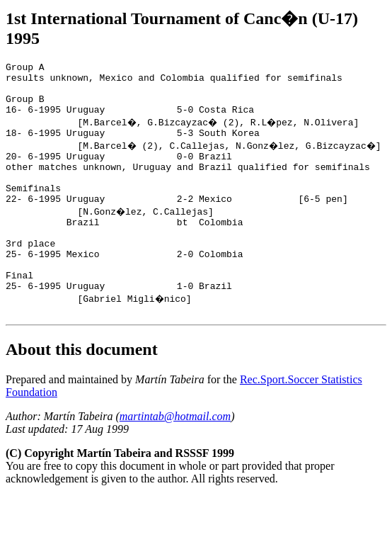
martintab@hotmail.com (175, 457)
